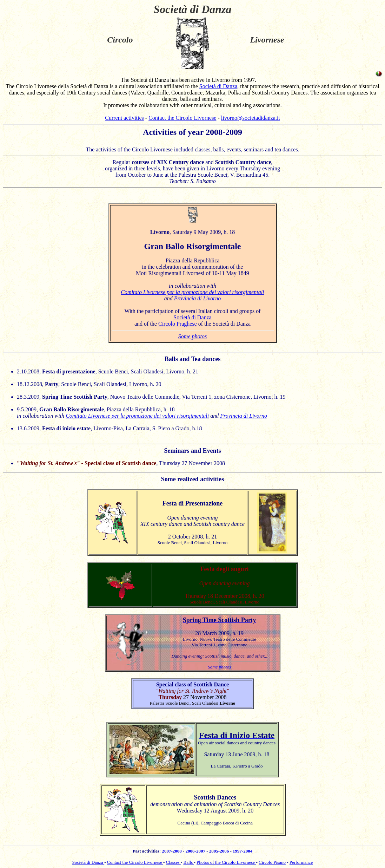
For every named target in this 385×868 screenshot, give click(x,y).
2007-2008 (172, 851)
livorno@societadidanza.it (251, 118)
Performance (301, 862)
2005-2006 (219, 851)
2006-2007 (195, 851)
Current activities (124, 118)
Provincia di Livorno (198, 298)
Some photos (192, 336)
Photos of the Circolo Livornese (226, 862)
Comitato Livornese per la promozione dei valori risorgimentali (192, 292)
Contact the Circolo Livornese (182, 118)
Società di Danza (218, 86)
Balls (188, 862)
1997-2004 (243, 851)
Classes (173, 862)
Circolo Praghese (178, 324)
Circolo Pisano (272, 862)
